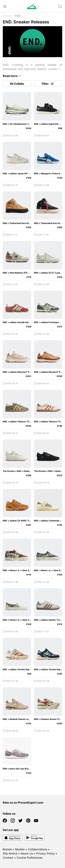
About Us (27, 853)
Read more (12, 76)
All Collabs (17, 84)
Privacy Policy (45, 853)
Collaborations (38, 849)
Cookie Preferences (30, 858)
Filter (48, 84)
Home (7, 16)
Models (20, 849)
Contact (8, 858)
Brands (7, 849)
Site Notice (10, 853)
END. (18, 16)
